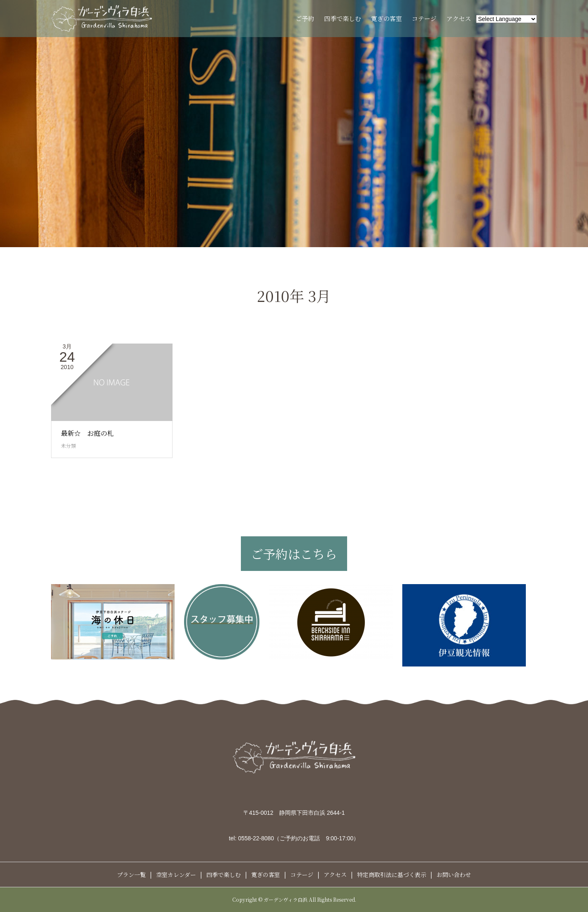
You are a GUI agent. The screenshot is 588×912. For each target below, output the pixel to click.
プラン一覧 (131, 875)
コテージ (424, 18)
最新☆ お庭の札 (87, 433)
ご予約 (305, 18)
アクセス (459, 18)
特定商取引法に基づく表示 (392, 875)
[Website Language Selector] (506, 19)
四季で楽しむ (343, 18)
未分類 (68, 445)
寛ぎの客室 (386, 18)
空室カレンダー (176, 875)
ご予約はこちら (294, 554)
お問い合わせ (454, 875)
